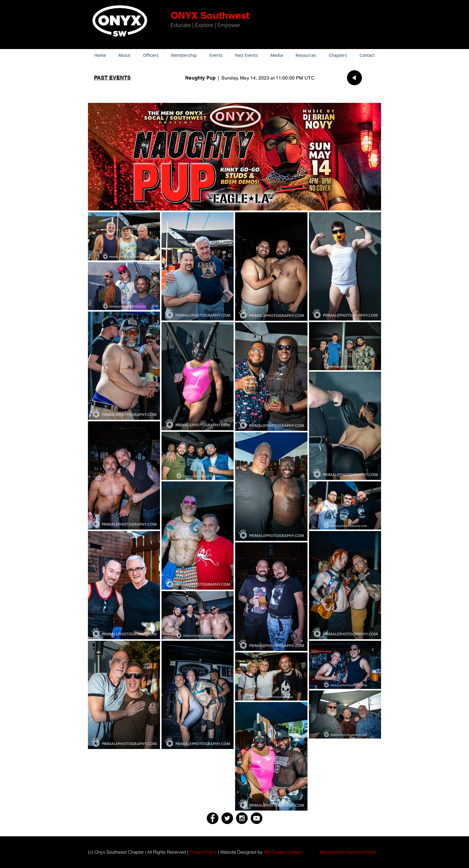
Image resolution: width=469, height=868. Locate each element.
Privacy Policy (203, 852)
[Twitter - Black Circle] (227, 818)
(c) (91, 852)
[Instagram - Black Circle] (242, 818)
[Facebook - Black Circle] (213, 818)
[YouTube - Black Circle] (256, 818)
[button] (348, 852)
